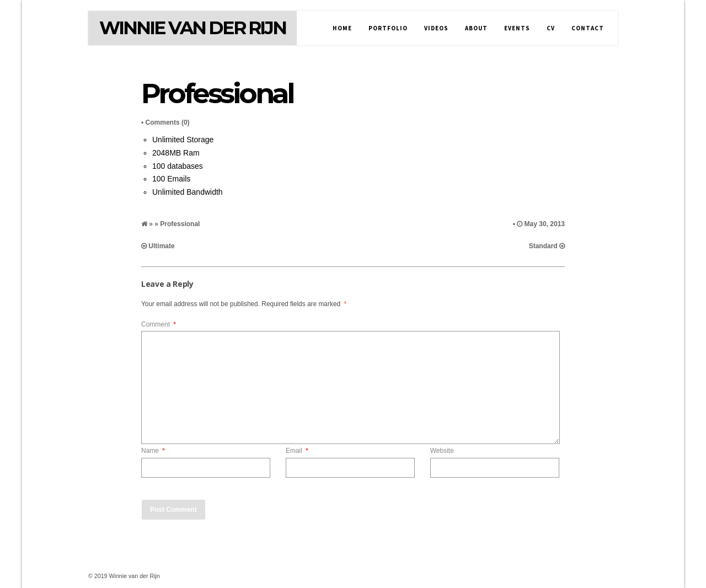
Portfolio (388, 28)
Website (442, 451)
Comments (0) (168, 122)
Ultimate (161, 246)
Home (342, 28)
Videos (436, 28)
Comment (159, 324)
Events (517, 28)
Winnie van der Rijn (192, 28)
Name (153, 451)
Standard (543, 246)
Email (297, 451)
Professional (217, 93)
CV (551, 28)
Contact (588, 28)
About (476, 28)
